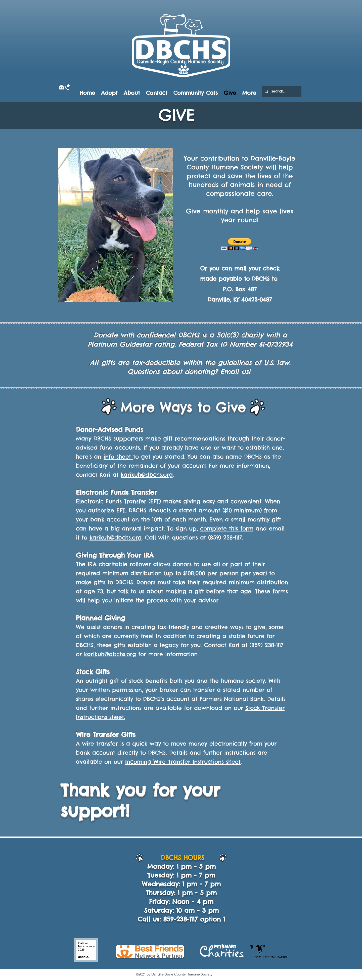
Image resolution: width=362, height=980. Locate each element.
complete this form (227, 528)
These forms (271, 591)
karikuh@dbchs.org (147, 475)
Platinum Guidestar (121, 344)
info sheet (118, 457)
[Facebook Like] (67, 93)
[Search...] (281, 91)
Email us (234, 372)
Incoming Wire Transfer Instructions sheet (183, 762)
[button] (240, 244)
